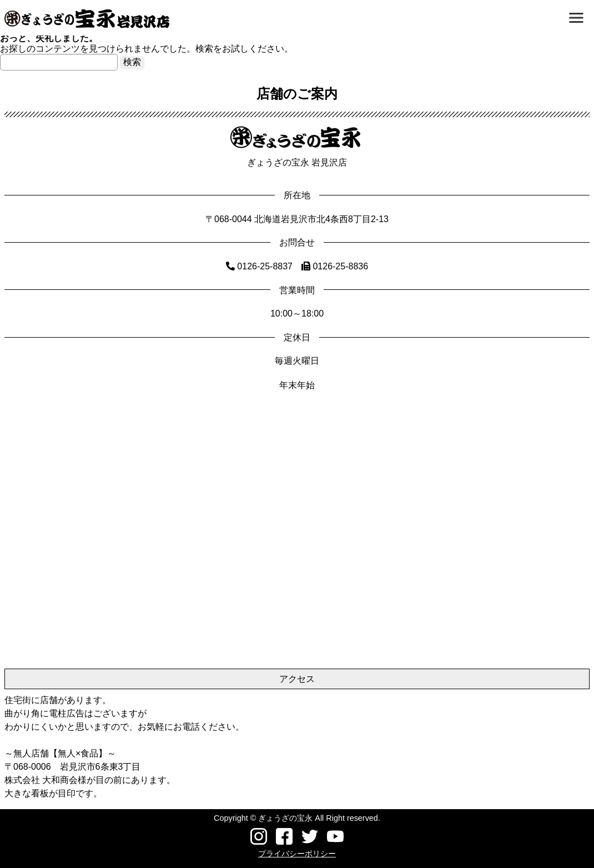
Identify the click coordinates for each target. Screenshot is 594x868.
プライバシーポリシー (297, 854)
